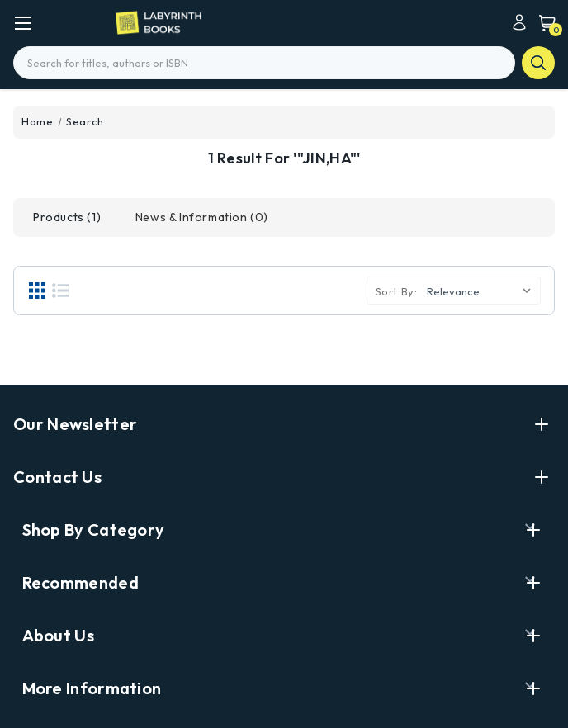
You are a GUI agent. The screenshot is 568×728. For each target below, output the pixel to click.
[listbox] (482, 290)
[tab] (67, 217)
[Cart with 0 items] (543, 22)
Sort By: (397, 291)
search (538, 63)
